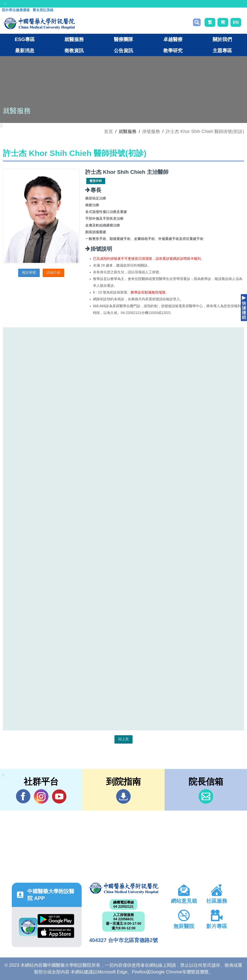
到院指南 (123, 796)
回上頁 (123, 739)
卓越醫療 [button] (173, 39)
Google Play (56, 919)
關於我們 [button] (222, 39)
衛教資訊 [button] (74, 50)
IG (41, 796)
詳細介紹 (53, 273)
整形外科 (96, 181)
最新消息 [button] (25, 50)
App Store (56, 933)
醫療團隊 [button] (123, 39)
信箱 (206, 796)
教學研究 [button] (173, 50)
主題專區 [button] (222, 50)
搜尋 (197, 22)
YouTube (59, 796)
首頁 (108, 131)
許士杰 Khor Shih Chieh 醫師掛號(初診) (205, 131)
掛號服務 (151, 131)
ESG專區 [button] (25, 39)
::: (5, 4)
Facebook (23, 796)
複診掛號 (29, 273)
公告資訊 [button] (123, 50)
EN (236, 22)
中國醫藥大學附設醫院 (123, 888)
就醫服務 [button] (74, 39)
